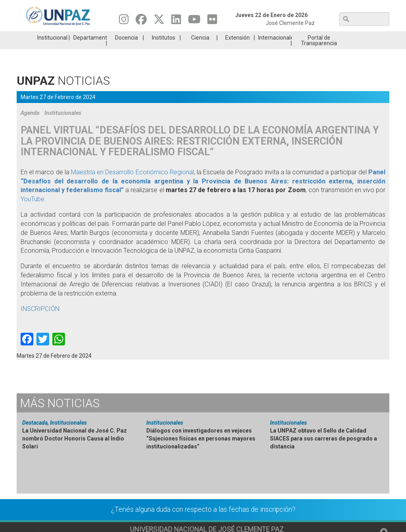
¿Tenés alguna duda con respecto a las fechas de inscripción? (203, 521)
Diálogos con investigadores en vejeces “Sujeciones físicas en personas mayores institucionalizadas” (201, 450)
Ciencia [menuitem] (200, 50)
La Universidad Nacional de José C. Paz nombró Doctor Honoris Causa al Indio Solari (75, 450)
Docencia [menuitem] (126, 50)
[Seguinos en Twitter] (159, 21)
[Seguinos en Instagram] (124, 21)
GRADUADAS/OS (296, 37)
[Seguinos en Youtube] (194, 21)
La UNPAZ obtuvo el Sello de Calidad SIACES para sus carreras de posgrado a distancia (324, 450)
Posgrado (358, 37)
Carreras (48, 37)
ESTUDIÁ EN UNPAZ (109, 37)
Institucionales (63, 125)
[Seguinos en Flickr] (212, 21)
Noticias (60, 415)
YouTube (33, 211)
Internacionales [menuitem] (275, 50)
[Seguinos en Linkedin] (176, 21)
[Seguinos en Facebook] (141, 21)
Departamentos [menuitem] (90, 50)
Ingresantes (172, 37)
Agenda (30, 125)
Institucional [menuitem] (52, 50)
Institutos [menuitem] (164, 50)
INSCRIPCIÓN (40, 321)
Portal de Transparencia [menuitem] (319, 52)
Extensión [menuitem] (237, 50)
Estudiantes (234, 37)
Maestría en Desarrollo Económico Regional (132, 184)
